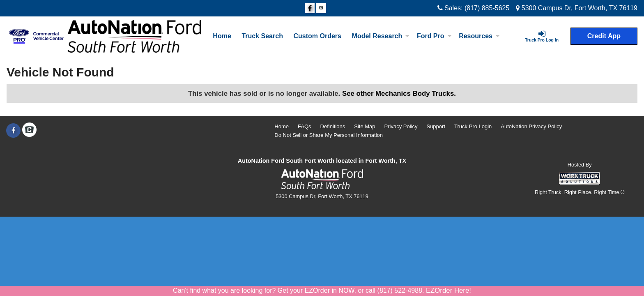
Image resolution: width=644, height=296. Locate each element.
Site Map (365, 126)
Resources (479, 36)
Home (222, 36)
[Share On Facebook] (310, 9)
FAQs (305, 126)
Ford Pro (434, 36)
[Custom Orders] (317, 36)
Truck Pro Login (473, 126)
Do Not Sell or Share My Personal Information (329, 135)
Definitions (333, 126)
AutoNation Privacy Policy (531, 126)
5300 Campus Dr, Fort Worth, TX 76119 (577, 8)
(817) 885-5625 (487, 8)
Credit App (604, 36)
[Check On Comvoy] (321, 9)
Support (436, 126)
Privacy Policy (401, 126)
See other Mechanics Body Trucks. (399, 94)
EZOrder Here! (448, 290)
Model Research (381, 36)
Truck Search (262, 36)
